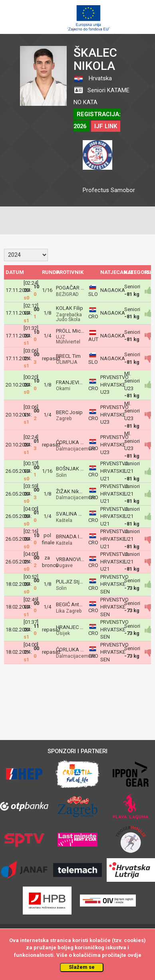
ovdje (134, 955)
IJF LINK (106, 126)
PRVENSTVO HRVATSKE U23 (114, 385)
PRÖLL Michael (73, 331)
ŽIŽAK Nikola (71, 491)
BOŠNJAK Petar (74, 469)
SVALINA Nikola (75, 514)
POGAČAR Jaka (74, 288)
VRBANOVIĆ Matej (77, 559)
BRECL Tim (68, 356)
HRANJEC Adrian (76, 627)
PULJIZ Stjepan (74, 582)
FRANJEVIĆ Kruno (77, 382)
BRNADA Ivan (72, 537)
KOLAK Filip (70, 308)
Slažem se (82, 967)
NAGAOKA (113, 290)
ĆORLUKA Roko (74, 442)
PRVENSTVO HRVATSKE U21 (114, 471)
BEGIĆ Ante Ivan (74, 604)
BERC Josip (69, 412)
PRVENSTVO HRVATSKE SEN (114, 584)
